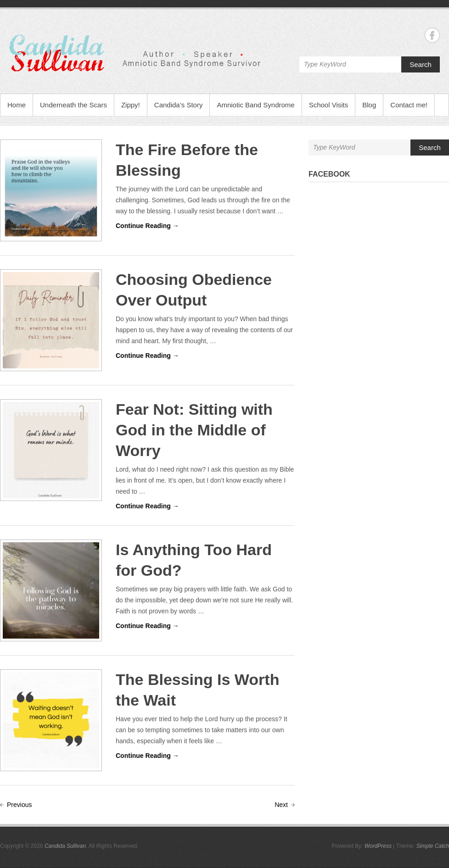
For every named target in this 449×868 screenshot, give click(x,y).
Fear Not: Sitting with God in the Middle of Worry (194, 430)
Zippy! (131, 105)
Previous (19, 805)
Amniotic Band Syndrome (255, 105)
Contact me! (409, 105)
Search (421, 64)
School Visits (329, 105)
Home (17, 105)
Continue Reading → (147, 226)
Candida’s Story (179, 105)
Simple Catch (433, 846)
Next (281, 805)
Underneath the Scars (73, 105)
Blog (369, 105)
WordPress (378, 846)
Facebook (329, 174)
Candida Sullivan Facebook (432, 35)
